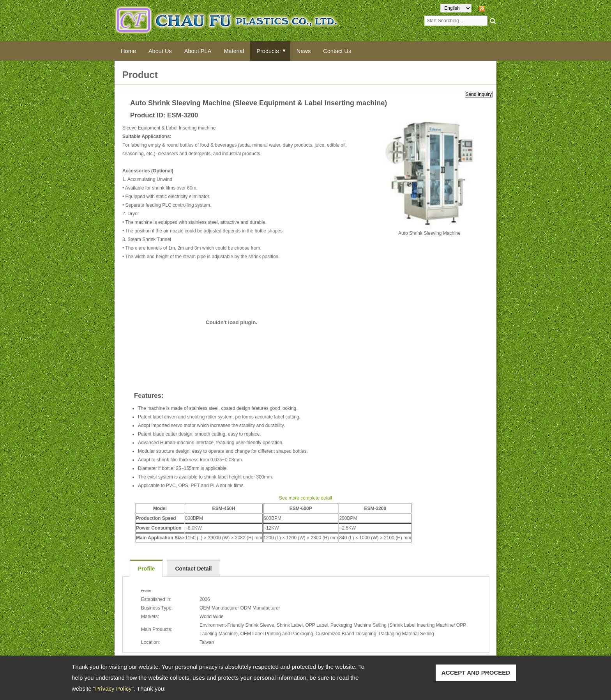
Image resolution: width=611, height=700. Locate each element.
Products (278, 51)
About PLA (203, 51)
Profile (147, 569)
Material (241, 51)
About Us (163, 51)
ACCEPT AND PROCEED (476, 673)
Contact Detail (193, 569)
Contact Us (351, 51)
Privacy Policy (113, 688)
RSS (492, 8)
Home (129, 51)
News (315, 51)
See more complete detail (305, 498)
